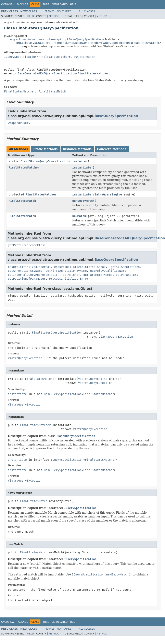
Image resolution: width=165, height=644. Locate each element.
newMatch (79, 216)
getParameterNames (98, 275)
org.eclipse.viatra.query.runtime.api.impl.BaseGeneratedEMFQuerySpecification (73, 43)
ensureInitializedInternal (29, 267)
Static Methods (45, 149)
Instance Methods (77, 149)
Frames (50, 11)
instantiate (82, 167)
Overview (8, 4)
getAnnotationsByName (25, 271)
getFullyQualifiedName (108, 271)
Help (73, 4)
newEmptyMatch (83, 201)
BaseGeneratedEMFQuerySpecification (47, 73)
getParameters (127, 275)
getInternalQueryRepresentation (34, 275)
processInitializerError (69, 279)
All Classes (87, 11)
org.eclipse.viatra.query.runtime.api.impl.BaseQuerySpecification (56, 39)
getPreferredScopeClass (27, 245)
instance (79, 161)
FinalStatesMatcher (146, 43)
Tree (46, 4)
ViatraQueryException (116, 337)
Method (54, 16)
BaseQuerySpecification (116, 116)
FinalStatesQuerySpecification (45, 161)
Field (30, 16)
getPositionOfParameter (27, 279)
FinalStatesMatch (22, 201)
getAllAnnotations (125, 267)
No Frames (64, 11)
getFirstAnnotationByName (66, 271)
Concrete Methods (112, 149)
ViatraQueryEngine (107, 194)
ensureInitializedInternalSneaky (81, 267)
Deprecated (60, 4)
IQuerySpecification (20, 57)
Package (22, 4)
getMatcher (71, 275)
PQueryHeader (85, 57)
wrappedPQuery (19, 123)
